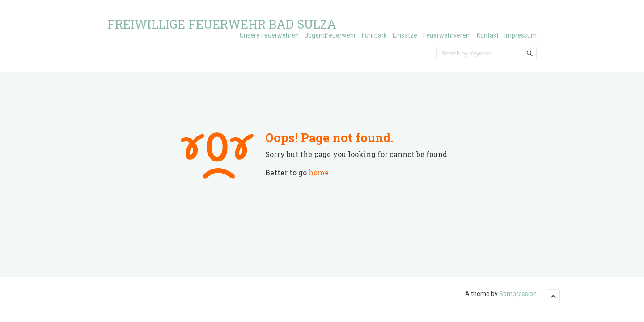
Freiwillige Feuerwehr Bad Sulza (222, 24)
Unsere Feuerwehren (269, 35)
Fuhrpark (374, 35)
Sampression (518, 294)
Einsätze (405, 35)
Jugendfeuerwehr (330, 35)
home (319, 172)
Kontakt (488, 35)
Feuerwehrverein (447, 35)
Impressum (521, 35)
